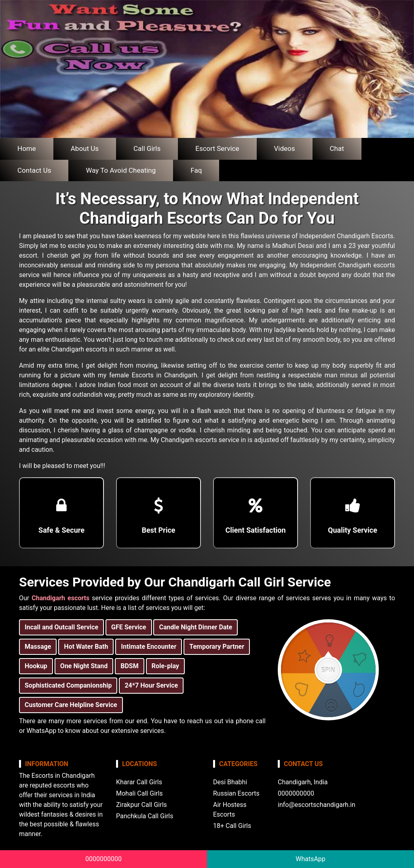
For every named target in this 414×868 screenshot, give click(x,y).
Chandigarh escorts (60, 598)
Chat (337, 148)
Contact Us (34, 170)
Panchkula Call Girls (145, 816)
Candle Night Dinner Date (195, 627)
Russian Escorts (236, 793)
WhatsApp (310, 859)
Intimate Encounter (149, 647)
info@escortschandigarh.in (317, 805)
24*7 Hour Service (151, 685)
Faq (196, 170)
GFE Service (129, 627)
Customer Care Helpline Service (71, 705)
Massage (38, 647)
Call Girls (147, 148)
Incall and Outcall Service (61, 627)
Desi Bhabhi (230, 782)
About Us (85, 148)
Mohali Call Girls (139, 793)
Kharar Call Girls (139, 782)
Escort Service (217, 148)
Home (27, 148)
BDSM (129, 666)
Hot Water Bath (86, 647)
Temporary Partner (217, 647)
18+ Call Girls (232, 826)
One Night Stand (84, 666)
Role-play (165, 666)
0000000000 (103, 859)
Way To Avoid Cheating (121, 170)
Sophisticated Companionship (68, 685)
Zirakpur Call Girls (142, 805)
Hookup (36, 666)
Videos (285, 148)
